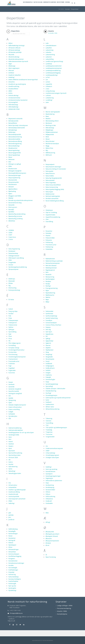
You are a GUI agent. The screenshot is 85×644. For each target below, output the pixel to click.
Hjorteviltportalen (14, 461)
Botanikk (11, 211)
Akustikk (11, 61)
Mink (47, 143)
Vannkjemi (49, 480)
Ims (10, 489)
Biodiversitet (13, 175)
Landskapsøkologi (52, 81)
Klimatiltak (12, 558)
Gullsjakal (12, 420)
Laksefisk (49, 54)
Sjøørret (48, 349)
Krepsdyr (11, 578)
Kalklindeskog (13, 535)
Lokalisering (50, 104)
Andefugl (11, 83)
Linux (47, 95)
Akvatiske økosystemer (16, 65)
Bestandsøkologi (14, 152)
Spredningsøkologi (52, 390)
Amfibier (11, 79)
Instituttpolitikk (14, 503)
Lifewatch (49, 92)
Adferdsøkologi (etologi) (16, 52)
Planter (48, 242)
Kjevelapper (12, 551)
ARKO (10, 97)
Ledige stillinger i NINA (65, 612)
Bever (10, 163)
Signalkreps (49, 340)
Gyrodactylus (13, 422)
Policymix (49, 246)
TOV (47, 431)
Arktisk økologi (13, 102)
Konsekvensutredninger (16, 569)
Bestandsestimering (15, 143)
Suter (47, 406)
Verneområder (50, 496)
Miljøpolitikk (50, 141)
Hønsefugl (12, 477)
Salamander (50, 317)
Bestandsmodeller (14, 145)
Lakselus (48, 58)
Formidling (12, 351)
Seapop (48, 333)
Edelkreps (12, 285)
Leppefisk (49, 90)
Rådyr (47, 308)
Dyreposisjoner (14, 275)
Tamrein (48, 427)
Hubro (11, 468)
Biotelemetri (13, 191)
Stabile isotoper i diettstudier (55, 395)
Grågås (11, 418)
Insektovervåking (14, 498)
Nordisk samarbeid (52, 205)
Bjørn (10, 200)
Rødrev (48, 303)
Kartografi (12, 546)
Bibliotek (11, 166)
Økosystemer (68, 9)
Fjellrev (11, 333)
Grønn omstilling (14, 415)
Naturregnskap (51, 189)
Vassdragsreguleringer (53, 482)
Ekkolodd (12, 287)
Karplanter (12, 544)
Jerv (10, 523)
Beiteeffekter (13, 129)
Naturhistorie (50, 180)
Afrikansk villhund (14, 54)
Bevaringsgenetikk (15, 159)
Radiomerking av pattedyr (54, 267)
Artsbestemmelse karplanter (18, 106)
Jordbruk (11, 526)
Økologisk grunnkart (52, 540)
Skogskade (49, 363)
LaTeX (48, 83)
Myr (47, 156)
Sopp (47, 388)
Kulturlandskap (14, 583)
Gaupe (11, 388)
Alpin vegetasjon (14, 74)
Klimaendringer (14, 556)
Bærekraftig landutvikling (17, 220)
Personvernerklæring (64, 614)
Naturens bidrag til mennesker (56, 175)
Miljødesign (49, 136)
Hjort (10, 454)
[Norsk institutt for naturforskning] (11, 3)
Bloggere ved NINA (15, 202)
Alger (10, 70)
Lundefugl (49, 106)
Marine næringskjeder (53, 118)
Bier (10, 168)
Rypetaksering (50, 299)
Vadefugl (49, 473)
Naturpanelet (50, 186)
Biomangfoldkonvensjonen (17, 179)
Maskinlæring (50, 120)
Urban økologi (50, 459)
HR (9, 466)
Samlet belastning (52, 324)
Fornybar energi (14, 354)
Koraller (11, 571)
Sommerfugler (50, 386)
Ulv (47, 452)
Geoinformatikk (14, 397)
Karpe (10, 542)
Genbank (11, 390)
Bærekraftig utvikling (16, 225)
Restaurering (50, 283)
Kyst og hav (12, 592)
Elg (9, 292)
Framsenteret (13, 365)
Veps (47, 489)
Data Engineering (14, 255)
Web (47, 519)
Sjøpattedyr (50, 347)
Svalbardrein (50, 411)
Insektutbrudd (13, 500)
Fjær (10, 340)
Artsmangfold (13, 108)
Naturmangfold (30, 9)
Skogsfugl (49, 361)
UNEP (47, 457)
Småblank (49, 370)
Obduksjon (49, 216)
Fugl (10, 372)
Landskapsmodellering (53, 77)
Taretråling (49, 429)
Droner (11, 271)
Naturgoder (50, 177)
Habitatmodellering (15, 434)
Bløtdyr (11, 204)
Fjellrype (11, 336)
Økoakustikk (50, 538)
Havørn (11, 452)
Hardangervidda (14, 441)
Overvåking (49, 228)
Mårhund (49, 161)
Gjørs (10, 409)
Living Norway (50, 97)
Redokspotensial (51, 274)
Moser (48, 145)
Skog (47, 358)
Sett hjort (49, 338)
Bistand (11, 193)
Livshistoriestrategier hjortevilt (56, 99)
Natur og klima (42, 9)
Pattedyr (48, 239)
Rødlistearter (50, 301)
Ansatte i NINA (62, 617)
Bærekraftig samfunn (55, 9)
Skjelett (48, 354)
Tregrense (49, 438)
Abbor (11, 49)
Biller (10, 172)
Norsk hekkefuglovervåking (55, 207)
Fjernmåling (12, 338)
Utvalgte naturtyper (52, 464)
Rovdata (48, 287)
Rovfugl (48, 292)
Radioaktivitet (50, 265)
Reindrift (49, 281)
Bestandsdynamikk (15, 141)
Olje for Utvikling (51, 219)
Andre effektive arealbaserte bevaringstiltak (23, 86)
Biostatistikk (13, 186)
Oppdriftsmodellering (53, 223)
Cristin (11, 245)
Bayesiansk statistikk (15, 125)
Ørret (47, 551)
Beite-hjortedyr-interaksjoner (18, 131)
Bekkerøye (12, 138)
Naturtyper (49, 198)
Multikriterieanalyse (52, 150)
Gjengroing (12, 406)
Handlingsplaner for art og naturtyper (21, 439)
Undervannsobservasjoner (54, 454)
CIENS (10, 239)
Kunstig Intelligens (15, 585)
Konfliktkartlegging (15, 562)
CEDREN (11, 236)
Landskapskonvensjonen (54, 74)
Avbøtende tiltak (14, 115)
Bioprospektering (14, 184)
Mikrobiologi (50, 134)
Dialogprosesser (14, 262)
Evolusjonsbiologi (14, 296)
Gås (10, 425)
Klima (10, 553)
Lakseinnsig (49, 56)
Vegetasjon (49, 484)
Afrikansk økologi (14, 56)
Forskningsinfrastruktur (16, 356)
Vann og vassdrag (51, 475)
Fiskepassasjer (13, 326)
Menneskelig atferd (52, 127)
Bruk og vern (13, 213)
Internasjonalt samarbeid (17, 505)
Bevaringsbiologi (14, 156)
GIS (10, 402)
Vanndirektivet (50, 478)
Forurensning (13, 361)
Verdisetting (50, 491)
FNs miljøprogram (15, 349)
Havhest (11, 450)
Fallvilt (11, 315)
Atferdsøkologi (13, 113)
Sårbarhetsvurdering (52, 415)
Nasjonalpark (50, 170)
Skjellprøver (50, 356)
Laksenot (49, 63)
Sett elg (48, 336)
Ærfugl (48, 528)
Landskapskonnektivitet (54, 72)
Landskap (49, 70)
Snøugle (48, 383)
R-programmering (52, 294)
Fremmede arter (14, 367)
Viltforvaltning (50, 503)
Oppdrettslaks (50, 221)
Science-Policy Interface (53, 331)
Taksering (49, 425)
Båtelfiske (12, 227)
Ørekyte (48, 549)
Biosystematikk (14, 188)
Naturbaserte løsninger (53, 173)
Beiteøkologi (13, 136)
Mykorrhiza (49, 154)
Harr (10, 445)
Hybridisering (13, 473)
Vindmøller (49, 509)
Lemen (48, 88)
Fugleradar (12, 376)
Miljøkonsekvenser (52, 138)
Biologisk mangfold (15, 177)
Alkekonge (12, 72)
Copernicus (12, 243)
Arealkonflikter (13, 95)
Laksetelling (50, 65)
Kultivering (12, 581)
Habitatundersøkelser (16, 436)
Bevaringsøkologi (14, 161)
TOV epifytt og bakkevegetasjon (56, 434)
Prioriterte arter (51, 251)
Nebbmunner (50, 200)
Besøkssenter (13, 154)
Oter (47, 225)
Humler (11, 470)
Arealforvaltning (14, 92)
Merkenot (49, 129)
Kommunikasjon (14, 560)
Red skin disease (51, 272)
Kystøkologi (12, 596)
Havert (11, 448)
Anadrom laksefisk (15, 81)
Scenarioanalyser (51, 329)
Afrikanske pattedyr (15, 58)
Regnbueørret (50, 276)
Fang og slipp (13, 317)
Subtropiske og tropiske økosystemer (58, 404)
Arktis (10, 99)
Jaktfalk (11, 521)
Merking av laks (51, 131)
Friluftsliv (12, 370)
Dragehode (12, 269)
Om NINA (77, 9)
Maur (47, 122)
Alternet (11, 77)
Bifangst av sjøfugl (15, 170)
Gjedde (11, 404)
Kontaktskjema (62, 620)
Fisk (10, 322)
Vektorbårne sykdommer (54, 487)
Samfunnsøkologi (51, 322)
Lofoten (48, 102)
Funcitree (12, 379)
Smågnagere (50, 372)
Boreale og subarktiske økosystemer (21, 206)
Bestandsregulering (15, 150)
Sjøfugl (48, 345)
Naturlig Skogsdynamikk (54, 184)
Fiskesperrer (13, 329)
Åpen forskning (51, 563)
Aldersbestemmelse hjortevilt (18, 67)
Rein (47, 278)
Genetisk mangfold (15, 395)
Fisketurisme (13, 331)
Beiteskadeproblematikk (17, 134)
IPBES (10, 507)
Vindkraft (49, 507)
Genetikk (11, 393)
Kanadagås (12, 537)
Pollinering (49, 248)
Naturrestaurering (52, 193)
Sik (47, 342)
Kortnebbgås (13, 574)
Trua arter (49, 440)
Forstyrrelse (13, 358)
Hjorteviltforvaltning (15, 459)
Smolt (48, 367)
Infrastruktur (13, 491)
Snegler (48, 379)
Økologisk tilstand (52, 542)
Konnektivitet (13, 567)
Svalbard (48, 408)
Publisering (49, 253)
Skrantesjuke (50, 365)
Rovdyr (48, 290)
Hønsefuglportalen (15, 479)
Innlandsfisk (12, 493)
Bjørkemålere (13, 195)
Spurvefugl (49, 392)
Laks (47, 49)
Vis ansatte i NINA (53, 39)
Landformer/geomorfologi (54, 67)
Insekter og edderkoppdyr (17, 496)
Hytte (10, 475)
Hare (10, 443)
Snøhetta (49, 381)
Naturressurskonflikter (53, 191)
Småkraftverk (50, 374)
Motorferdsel (50, 147)
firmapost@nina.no (16, 619)
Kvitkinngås (12, 590)
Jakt (10, 519)
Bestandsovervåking (15, 147)
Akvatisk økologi (14, 63)
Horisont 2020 (13, 464)
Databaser (12, 257)
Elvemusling (12, 294)
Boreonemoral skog (15, 209)
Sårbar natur (50, 413)
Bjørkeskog (12, 197)
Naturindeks (50, 182)
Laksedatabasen (51, 52)
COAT (10, 241)
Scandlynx (49, 326)
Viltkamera (49, 505)
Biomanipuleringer (15, 181)
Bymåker (11, 218)
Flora (10, 345)
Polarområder (50, 244)
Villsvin (48, 500)
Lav (47, 86)
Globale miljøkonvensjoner (17, 411)
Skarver (48, 351)
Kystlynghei (12, 594)
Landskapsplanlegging (53, 79)
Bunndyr (11, 216)
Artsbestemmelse (14, 104)
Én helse (11, 306)
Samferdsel (49, 320)
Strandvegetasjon (51, 401)
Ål (46, 561)
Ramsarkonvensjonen (53, 269)
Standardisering (51, 397)
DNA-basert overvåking (16, 264)
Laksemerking (50, 61)
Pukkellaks (49, 255)
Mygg (47, 152)
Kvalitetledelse (13, 587)
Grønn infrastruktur (15, 413)
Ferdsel (11, 320)
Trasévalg (49, 436)
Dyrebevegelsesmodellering (18, 273)
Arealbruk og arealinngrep (17, 90)
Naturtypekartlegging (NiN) (55, 195)
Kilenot (11, 549)
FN (9, 347)
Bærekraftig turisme (15, 222)
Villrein (48, 498)
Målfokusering (50, 159)
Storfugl (48, 399)
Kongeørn (12, 565)
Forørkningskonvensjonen (17, 363)
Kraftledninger (13, 576)
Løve (47, 108)
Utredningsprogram (52, 461)
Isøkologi (11, 509)
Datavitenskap (13, 259)
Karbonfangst (13, 540)
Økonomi (49, 545)
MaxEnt (48, 125)
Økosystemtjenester (52, 547)
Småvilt (48, 376)
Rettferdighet (50, 285)
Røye (47, 306)
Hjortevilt (12, 457)
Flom (10, 342)
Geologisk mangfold (15, 400)
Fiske (10, 324)
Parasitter (49, 237)
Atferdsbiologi (13, 111)
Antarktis (12, 88)
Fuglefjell (12, 374)
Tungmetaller (50, 443)
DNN (10, 266)
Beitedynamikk (13, 127)
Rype (47, 297)
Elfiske (11, 289)
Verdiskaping (50, 493)
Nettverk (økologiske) (53, 202)
